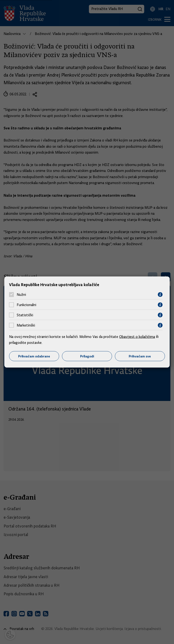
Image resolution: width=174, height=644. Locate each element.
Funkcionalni (26, 305)
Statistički (25, 315)
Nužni (21, 295)
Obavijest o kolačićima (137, 337)
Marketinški (26, 325)
